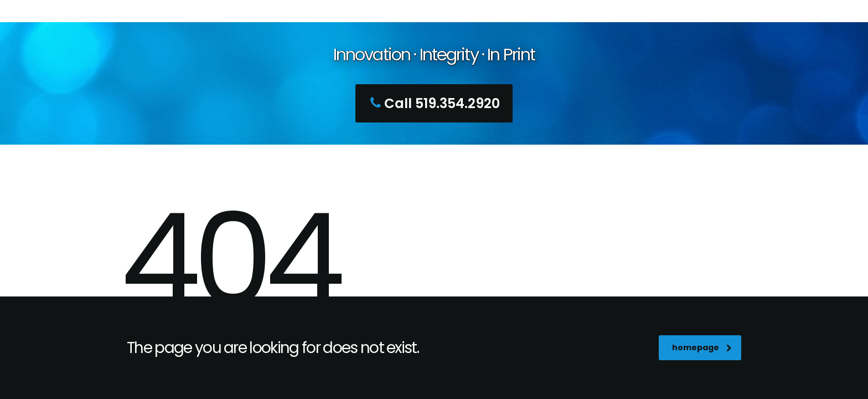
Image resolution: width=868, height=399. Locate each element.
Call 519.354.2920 (432, 103)
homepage (702, 347)
